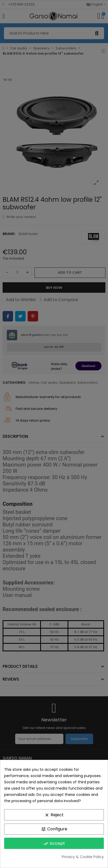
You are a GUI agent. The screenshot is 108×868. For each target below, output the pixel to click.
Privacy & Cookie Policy (83, 857)
